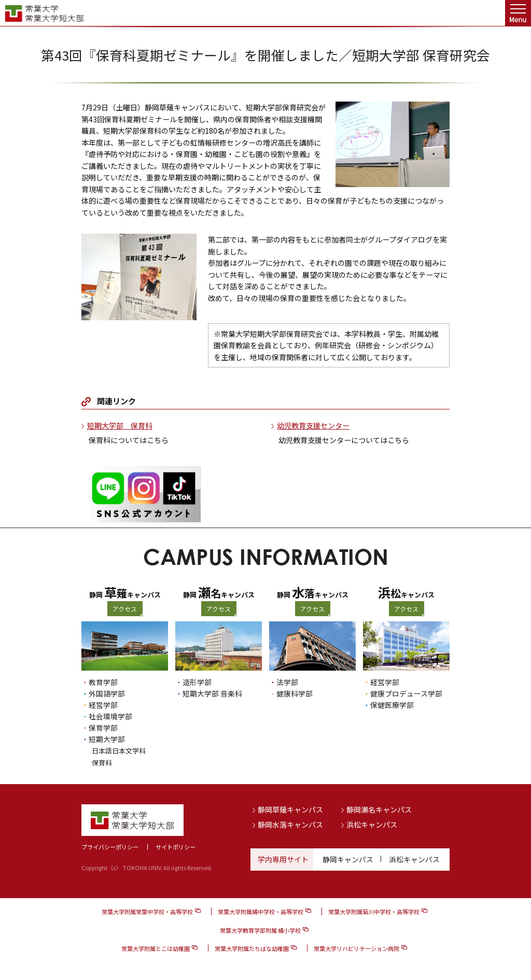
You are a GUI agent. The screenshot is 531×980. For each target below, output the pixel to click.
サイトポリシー (176, 846)
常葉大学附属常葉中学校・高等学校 (147, 911)
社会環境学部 (110, 716)
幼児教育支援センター (313, 425)
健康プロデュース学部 (406, 693)
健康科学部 (295, 693)
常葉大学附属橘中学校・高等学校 (261, 911)
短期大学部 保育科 (120, 425)
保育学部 (103, 728)
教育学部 (103, 682)
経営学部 (103, 705)
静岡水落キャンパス (290, 823)
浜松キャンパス (372, 823)
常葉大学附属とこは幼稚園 (156, 947)
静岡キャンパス (348, 858)
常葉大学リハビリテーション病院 (357, 947)
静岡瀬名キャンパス (379, 808)
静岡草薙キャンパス (290, 808)
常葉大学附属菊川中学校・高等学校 (374, 911)
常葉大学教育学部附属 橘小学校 (260, 929)
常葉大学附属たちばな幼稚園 (252, 947)
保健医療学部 (392, 705)
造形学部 (197, 682)
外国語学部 (107, 693)
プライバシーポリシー (110, 846)
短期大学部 (107, 739)
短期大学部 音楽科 (212, 693)
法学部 (287, 682)
